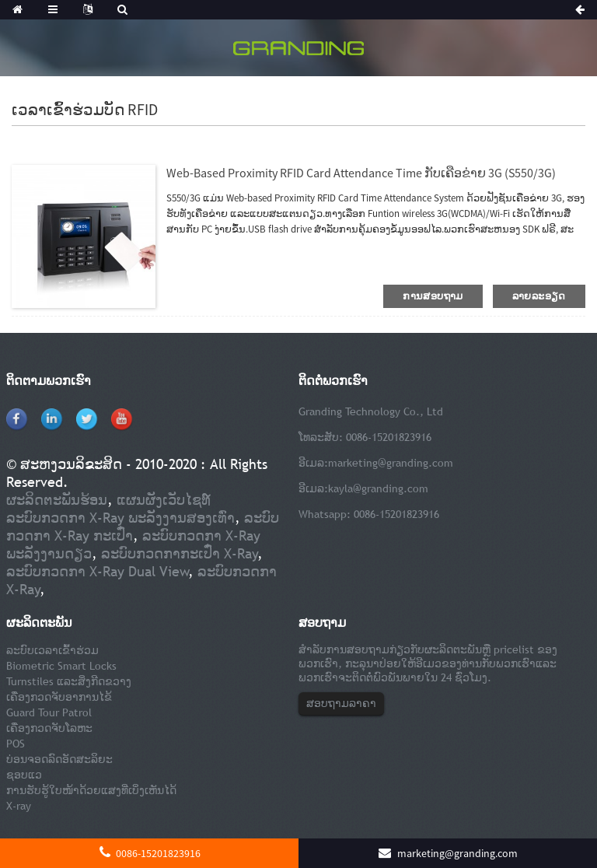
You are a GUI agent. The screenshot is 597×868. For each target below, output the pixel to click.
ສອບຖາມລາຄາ (341, 703)
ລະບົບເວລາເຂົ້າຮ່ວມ (52, 650)
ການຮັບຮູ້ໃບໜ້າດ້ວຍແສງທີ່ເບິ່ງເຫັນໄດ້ (91, 790)
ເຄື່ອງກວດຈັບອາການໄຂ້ (59, 697)
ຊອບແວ (24, 775)
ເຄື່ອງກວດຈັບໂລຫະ (49, 728)
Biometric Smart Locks (61, 666)
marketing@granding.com (391, 463)
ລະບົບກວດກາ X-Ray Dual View (98, 571)
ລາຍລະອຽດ (539, 296)
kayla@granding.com (378, 488)
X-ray (19, 806)
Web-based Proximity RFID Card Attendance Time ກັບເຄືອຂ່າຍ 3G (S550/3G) (361, 173)
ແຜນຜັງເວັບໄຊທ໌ (164, 500)
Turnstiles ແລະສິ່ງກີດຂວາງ (69, 681)
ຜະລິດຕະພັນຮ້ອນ (57, 500)
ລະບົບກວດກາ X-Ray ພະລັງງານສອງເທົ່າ (120, 518)
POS (16, 744)
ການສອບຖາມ (433, 296)
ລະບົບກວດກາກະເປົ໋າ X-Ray (180, 553)
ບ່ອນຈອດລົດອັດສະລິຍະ (59, 759)
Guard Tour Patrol (49, 712)
